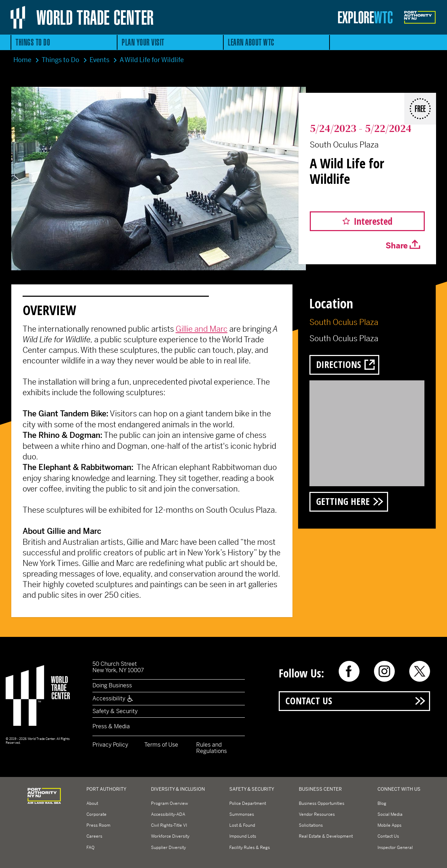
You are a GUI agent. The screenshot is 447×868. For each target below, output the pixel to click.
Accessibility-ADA (168, 814)
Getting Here (343, 501)
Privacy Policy (110, 745)
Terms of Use (161, 745)
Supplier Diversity (168, 848)
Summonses (242, 814)
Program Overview (170, 803)
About (92, 803)
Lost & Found (242, 825)
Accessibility (113, 698)
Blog (382, 803)
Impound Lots (243, 836)
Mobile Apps (389, 825)
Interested (373, 221)
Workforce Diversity (170, 836)
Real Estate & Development (326, 836)
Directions (339, 364)
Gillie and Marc (202, 329)
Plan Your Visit (143, 42)
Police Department (248, 803)
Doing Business (112, 685)
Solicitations (311, 825)
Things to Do (33, 42)
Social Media (390, 814)
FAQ (90, 848)
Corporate (96, 814)
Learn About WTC (251, 42)
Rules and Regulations (212, 748)
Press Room (98, 825)
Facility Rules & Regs (250, 848)
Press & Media (111, 726)
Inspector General (395, 848)
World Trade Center (95, 17)
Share (397, 246)
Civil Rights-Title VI (169, 825)
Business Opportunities (322, 803)
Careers (94, 836)
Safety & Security (115, 711)
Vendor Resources (317, 814)
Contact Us (309, 701)
